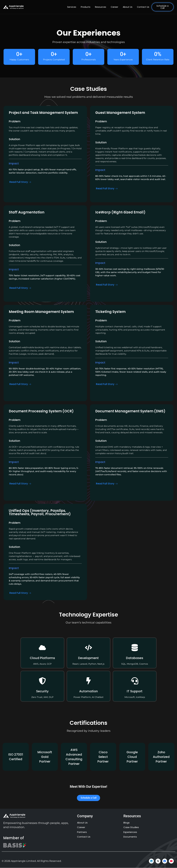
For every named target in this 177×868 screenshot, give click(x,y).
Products (86, 7)
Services (72, 7)
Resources (101, 7)
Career (114, 7)
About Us (128, 7)
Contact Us (143, 7)
